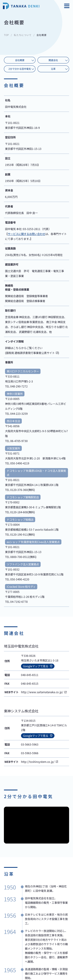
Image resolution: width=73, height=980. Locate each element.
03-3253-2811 (32, 229)
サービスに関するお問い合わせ (26, 234)
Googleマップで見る (36, 666)
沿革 (53, 69)
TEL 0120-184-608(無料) (20, 512)
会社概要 (20, 60)
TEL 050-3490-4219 (17, 463)
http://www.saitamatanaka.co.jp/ (42, 692)
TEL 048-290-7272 (16, 386)
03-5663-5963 (30, 744)
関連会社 (53, 60)
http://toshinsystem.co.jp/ (38, 762)
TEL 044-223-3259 (16, 414)
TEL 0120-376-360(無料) (20, 490)
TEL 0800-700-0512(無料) (21, 557)
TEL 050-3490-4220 (17, 579)
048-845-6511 (30, 675)
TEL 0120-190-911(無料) (20, 534)
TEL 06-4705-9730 (16, 441)
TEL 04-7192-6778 (16, 602)
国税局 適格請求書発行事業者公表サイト (30, 353)
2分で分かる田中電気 (20, 69)
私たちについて (23, 35)
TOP (6, 35)
